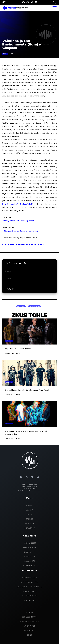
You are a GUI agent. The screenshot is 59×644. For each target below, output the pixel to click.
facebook (30, 523)
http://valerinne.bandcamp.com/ (18, 221)
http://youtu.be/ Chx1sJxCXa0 (17, 204)
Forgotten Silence (30, 621)
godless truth (30, 617)
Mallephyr (30, 600)
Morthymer (29, 626)
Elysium (30, 612)
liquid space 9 (30, 578)
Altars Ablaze (30, 596)
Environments (34, 306)
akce (29, 514)
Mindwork (29, 630)
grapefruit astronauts (29, 587)
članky (30, 510)
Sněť (30, 635)
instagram (30, 528)
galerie (29, 519)
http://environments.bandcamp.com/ (20, 231)
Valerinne (21, 306)
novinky (30, 505)
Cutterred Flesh (29, 582)
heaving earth (29, 591)
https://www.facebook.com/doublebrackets (23, 244)
